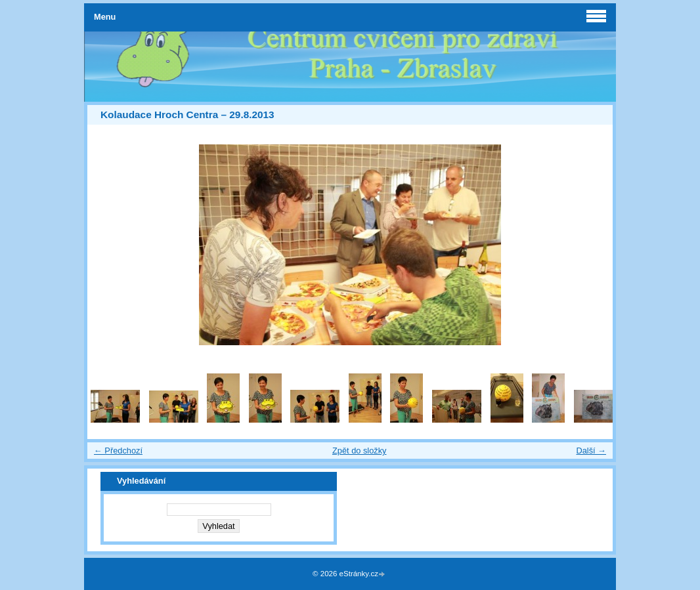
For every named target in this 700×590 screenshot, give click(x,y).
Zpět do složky (360, 451)
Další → (591, 451)
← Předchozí (118, 451)
